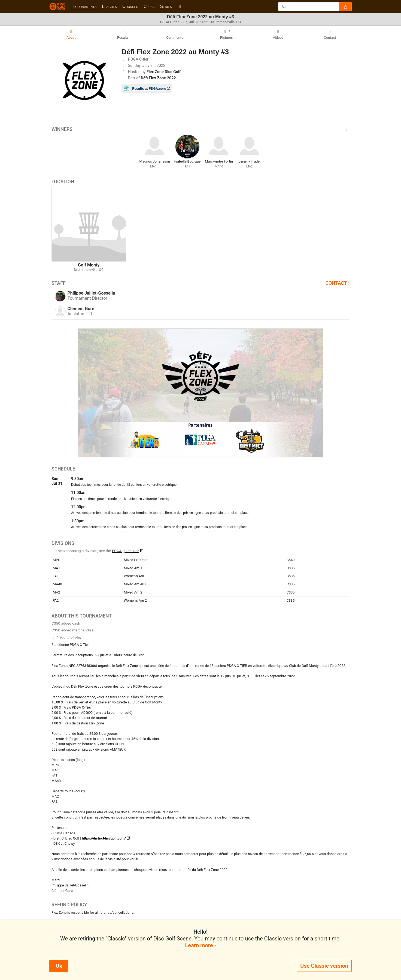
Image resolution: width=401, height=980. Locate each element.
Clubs (149, 6)
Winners (200, 129)
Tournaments (84, 6)
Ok (59, 966)
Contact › (337, 283)
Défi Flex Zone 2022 (158, 78)
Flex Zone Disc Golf (164, 72)
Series (166, 6)
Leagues (109, 6)
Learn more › (200, 945)
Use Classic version (324, 966)
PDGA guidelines (126, 551)
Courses (130, 6)
